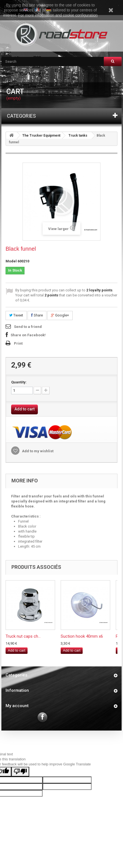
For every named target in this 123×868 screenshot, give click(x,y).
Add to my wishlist (37, 451)
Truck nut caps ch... (23, 636)
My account (17, 706)
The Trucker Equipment (41, 136)
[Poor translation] (20, 772)
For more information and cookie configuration (58, 15)
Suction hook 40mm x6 (82, 636)
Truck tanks (78, 136)
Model (11, 261)
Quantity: (19, 382)
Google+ (60, 315)
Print (18, 343)
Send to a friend (28, 327)
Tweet (16, 315)
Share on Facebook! (28, 335)
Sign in (8, 74)
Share (37, 315)
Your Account (31, 74)
